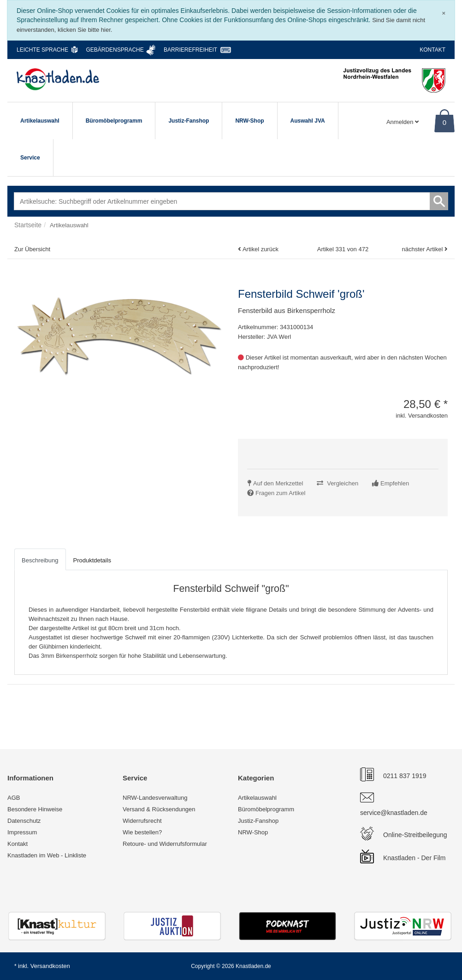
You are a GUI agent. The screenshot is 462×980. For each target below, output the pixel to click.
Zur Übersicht (32, 249)
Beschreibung (40, 560)
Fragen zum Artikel (280, 493)
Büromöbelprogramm (114, 121)
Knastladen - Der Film (414, 858)
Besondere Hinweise (35, 809)
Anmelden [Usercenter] (403, 122)
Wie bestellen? (142, 832)
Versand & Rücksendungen (159, 809)
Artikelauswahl (40, 121)
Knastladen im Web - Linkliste (47, 855)
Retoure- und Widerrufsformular (165, 844)
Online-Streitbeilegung (415, 835)
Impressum (22, 832)
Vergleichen (343, 483)
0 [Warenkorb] (444, 122)
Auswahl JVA (308, 121)
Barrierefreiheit (190, 50)
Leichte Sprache (42, 50)
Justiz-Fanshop (189, 121)
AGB (14, 798)
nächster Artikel (423, 249)
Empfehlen (395, 483)
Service (30, 158)
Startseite (28, 225)
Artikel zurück (261, 249)
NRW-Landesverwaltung (155, 798)
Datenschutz (24, 821)
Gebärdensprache (115, 50)
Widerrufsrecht (142, 821)
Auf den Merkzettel (278, 483)
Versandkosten (50, 966)
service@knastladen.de (394, 813)
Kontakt (432, 50)
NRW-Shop (249, 121)
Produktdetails (92, 560)
